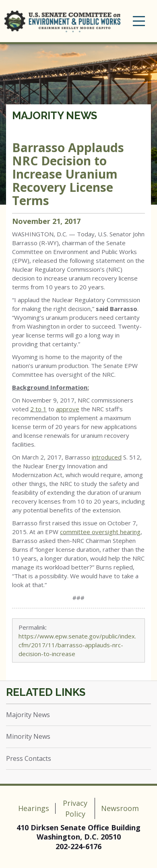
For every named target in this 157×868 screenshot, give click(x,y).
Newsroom (120, 808)
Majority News (55, 116)
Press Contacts (29, 758)
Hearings (34, 808)
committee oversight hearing (100, 532)
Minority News (28, 736)
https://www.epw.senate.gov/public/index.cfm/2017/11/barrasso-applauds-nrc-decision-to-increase (77, 645)
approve (68, 409)
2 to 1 (38, 409)
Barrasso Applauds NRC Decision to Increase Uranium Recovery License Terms (68, 174)
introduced (107, 457)
